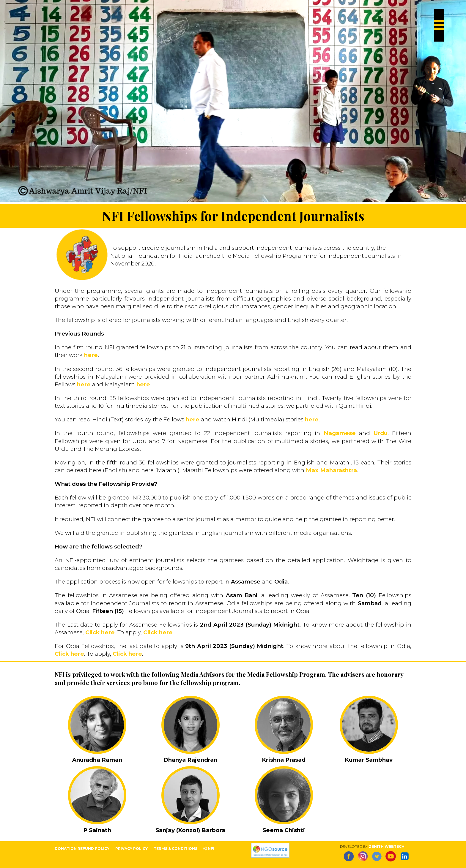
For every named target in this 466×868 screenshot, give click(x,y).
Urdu (381, 433)
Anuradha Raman (97, 760)
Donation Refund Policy (82, 849)
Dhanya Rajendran (190, 760)
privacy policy (132, 849)
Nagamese (340, 433)
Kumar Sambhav (369, 760)
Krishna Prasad (284, 760)
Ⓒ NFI (209, 849)
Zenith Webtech (387, 846)
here (91, 355)
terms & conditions (175, 849)
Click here (100, 632)
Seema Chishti (284, 830)
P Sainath (97, 830)
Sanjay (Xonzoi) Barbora (190, 830)
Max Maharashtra (331, 470)
